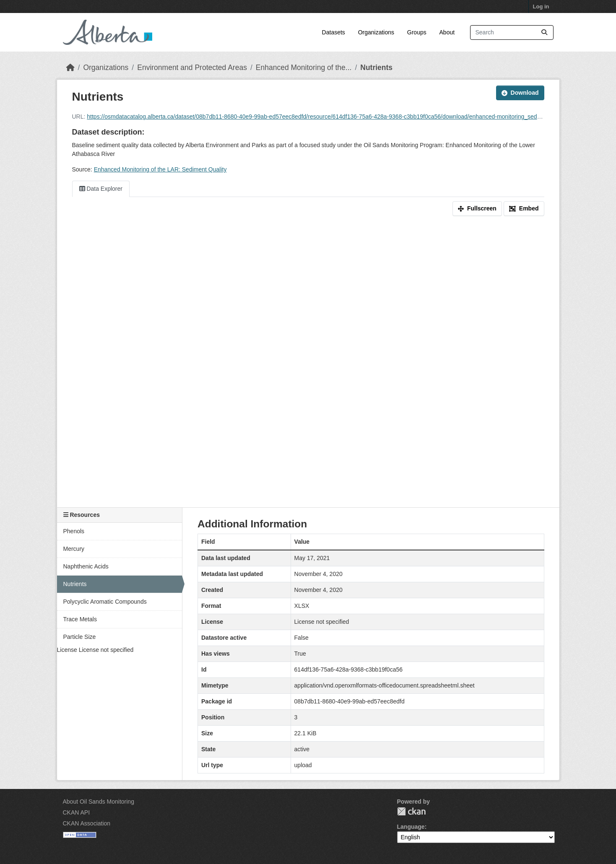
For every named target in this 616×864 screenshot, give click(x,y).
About (447, 32)
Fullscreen (477, 208)
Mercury (74, 549)
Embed (524, 208)
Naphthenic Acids (86, 566)
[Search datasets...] (512, 32)
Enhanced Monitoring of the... (304, 67)
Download (520, 93)
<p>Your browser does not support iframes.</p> (308, 368)
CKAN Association (87, 823)
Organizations (376, 32)
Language (411, 827)
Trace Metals (80, 619)
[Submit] (544, 32)
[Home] (70, 67)
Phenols (74, 531)
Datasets (334, 32)
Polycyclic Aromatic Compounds (105, 602)
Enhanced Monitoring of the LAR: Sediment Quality (160, 169)
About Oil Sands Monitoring (99, 802)
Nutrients (376, 67)
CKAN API (77, 812)
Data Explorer (101, 189)
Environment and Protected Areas (192, 67)
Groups (417, 32)
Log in (541, 6)
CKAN (411, 811)
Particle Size (80, 637)
